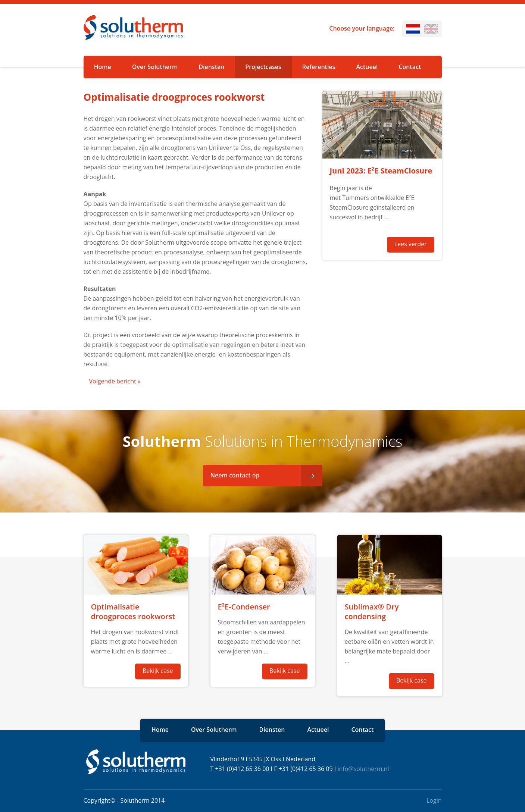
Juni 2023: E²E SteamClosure (381, 171)
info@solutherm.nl (363, 769)
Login (434, 800)
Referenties (319, 67)
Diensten (211, 67)
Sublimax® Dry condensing (372, 612)
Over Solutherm (155, 67)
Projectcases (263, 67)
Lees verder (411, 244)
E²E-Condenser (244, 607)
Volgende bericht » (115, 381)
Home (103, 67)
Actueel (367, 67)
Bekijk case (158, 671)
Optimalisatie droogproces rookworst (133, 612)
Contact (410, 67)
